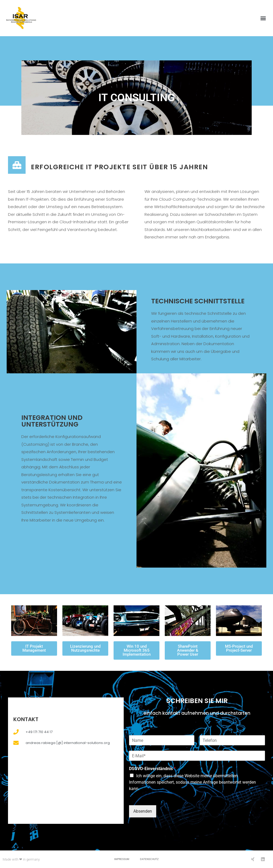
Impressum (122, 859)
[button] (263, 18)
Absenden (143, 811)
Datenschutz (149, 859)
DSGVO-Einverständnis (152, 769)
